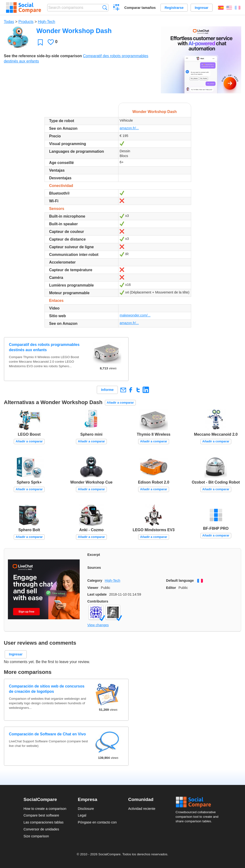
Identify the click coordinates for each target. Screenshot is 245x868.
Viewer (93, 588)
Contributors (98, 601)
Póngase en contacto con (97, 822)
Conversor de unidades (41, 829)
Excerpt (94, 555)
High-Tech (46, 22)
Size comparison (36, 836)
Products (26, 22)
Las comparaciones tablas (43, 822)
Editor (171, 588)
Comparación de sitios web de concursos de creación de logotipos (47, 689)
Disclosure (86, 809)
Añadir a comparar (120, 403)
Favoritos (40, 42)
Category (95, 581)
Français (238, 8)
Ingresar (202, 8)
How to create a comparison (45, 809)
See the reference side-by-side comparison (43, 56)
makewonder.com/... (135, 315)
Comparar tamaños (140, 8)
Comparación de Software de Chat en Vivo (47, 734)
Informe (107, 390)
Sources (94, 568)
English (229, 8)
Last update (97, 594)
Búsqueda (105, 8)
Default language (180, 581)
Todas (9, 22)
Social (199, 802)
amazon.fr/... (129, 128)
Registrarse (174, 8)
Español (221, 8)
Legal (82, 815)
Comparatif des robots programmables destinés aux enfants (44, 347)
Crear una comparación (116, 8)
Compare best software (41, 815)
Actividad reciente (142, 809)
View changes (98, 625)
